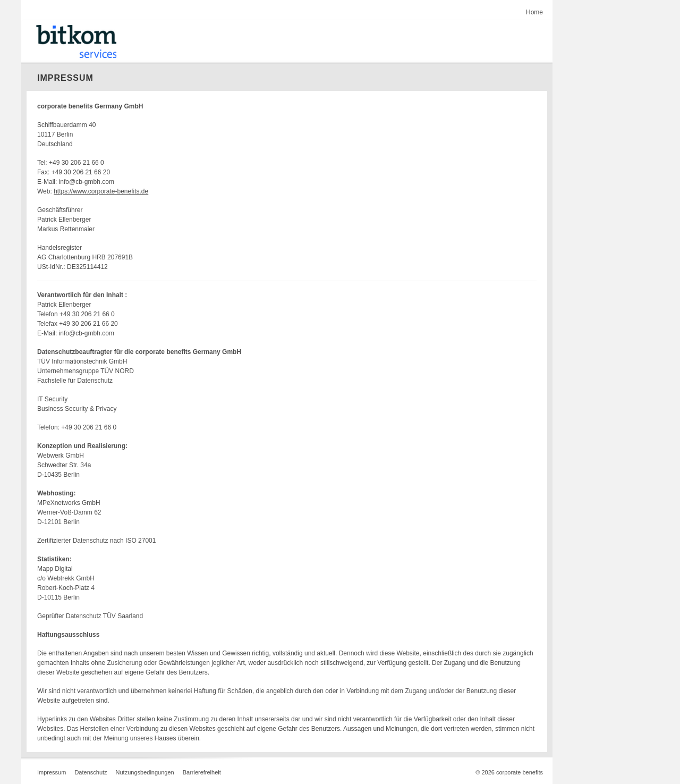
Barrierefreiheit (202, 772)
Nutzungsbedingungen (145, 772)
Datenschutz (91, 772)
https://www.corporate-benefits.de (101, 191)
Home (534, 12)
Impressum (52, 772)
